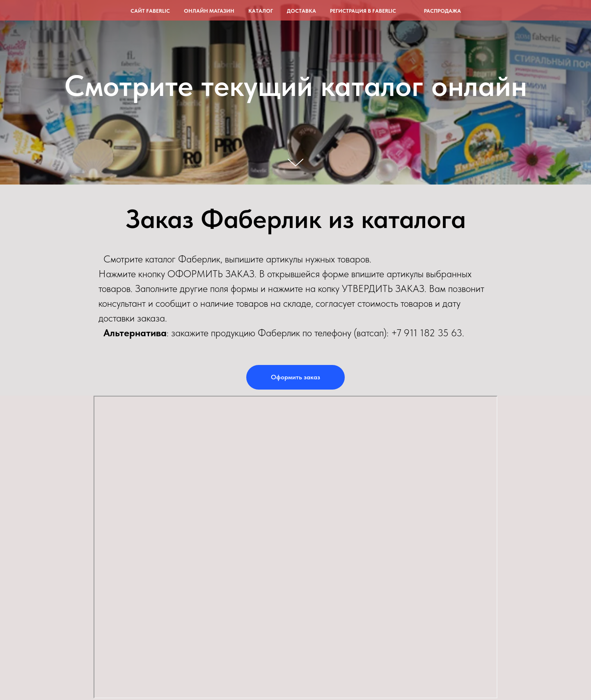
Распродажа (442, 11)
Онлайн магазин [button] (209, 11)
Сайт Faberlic (150, 11)
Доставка (301, 11)
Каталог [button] (261, 11)
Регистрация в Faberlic (363, 11)
